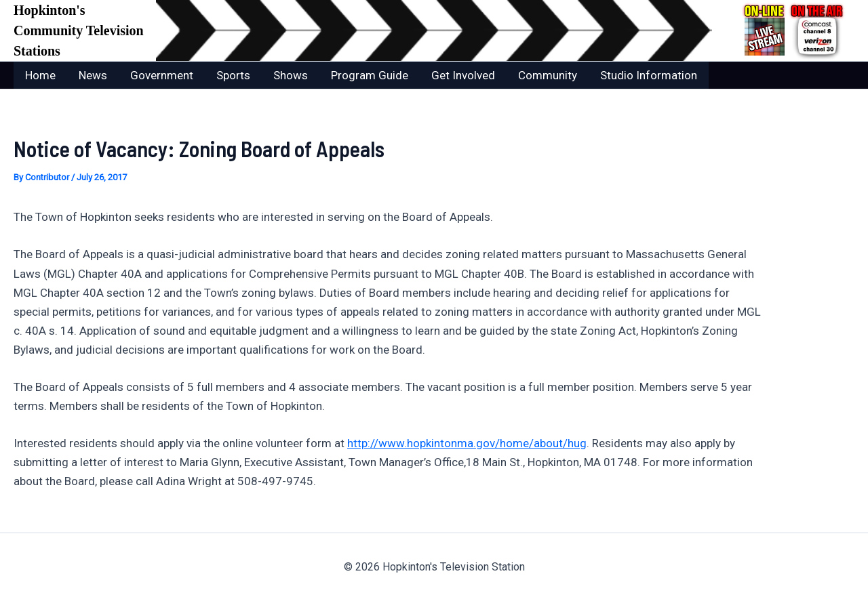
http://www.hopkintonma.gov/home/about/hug (467, 443)
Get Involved (463, 75)
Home (40, 75)
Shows (291, 75)
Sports (233, 75)
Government (162, 75)
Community (548, 75)
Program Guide (370, 75)
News (93, 75)
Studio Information (649, 75)
